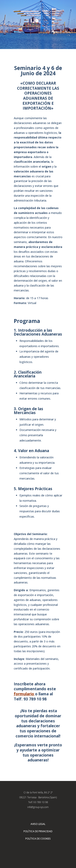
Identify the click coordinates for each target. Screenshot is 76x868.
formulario (24, 694)
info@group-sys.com (38, 807)
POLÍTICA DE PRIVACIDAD (38, 831)
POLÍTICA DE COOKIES (38, 839)
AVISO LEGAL (38, 824)
